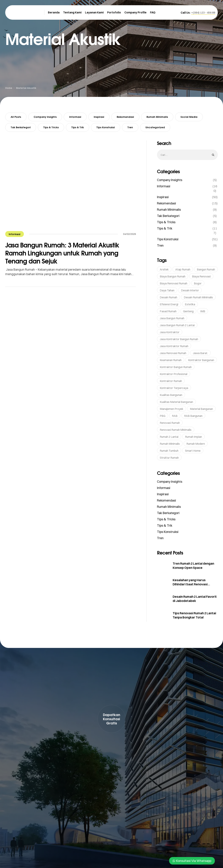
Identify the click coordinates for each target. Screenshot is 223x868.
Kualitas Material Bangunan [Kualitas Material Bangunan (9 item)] (176, 402)
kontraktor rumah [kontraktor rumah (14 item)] (171, 381)
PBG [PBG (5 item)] (163, 416)
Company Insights (45, 117)
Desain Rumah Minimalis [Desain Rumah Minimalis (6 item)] (198, 297)
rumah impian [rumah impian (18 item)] (193, 437)
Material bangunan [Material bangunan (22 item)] (201, 409)
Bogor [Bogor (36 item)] (198, 283)
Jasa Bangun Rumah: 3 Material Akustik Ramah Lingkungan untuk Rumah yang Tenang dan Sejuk (62, 253)
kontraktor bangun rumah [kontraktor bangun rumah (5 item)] (176, 367)
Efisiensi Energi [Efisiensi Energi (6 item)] (169, 304)
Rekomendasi (125, 117)
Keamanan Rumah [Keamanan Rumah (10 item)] (171, 360)
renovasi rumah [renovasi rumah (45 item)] (170, 423)
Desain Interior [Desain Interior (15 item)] (190, 290)
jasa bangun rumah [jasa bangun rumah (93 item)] (172, 318)
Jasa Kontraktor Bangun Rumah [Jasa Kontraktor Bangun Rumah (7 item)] (179, 339)
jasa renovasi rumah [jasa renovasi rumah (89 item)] (173, 353)
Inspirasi (99, 117)
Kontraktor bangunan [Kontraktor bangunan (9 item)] (201, 360)
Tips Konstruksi (106, 127)
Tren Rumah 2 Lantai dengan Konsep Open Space (193, 566)
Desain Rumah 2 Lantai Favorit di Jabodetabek (195, 599)
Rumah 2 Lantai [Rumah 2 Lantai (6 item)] (169, 437)
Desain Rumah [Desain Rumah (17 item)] (168, 297)
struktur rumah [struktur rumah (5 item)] (169, 458)
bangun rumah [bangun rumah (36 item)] (206, 269)
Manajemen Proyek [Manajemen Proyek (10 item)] (172, 409)
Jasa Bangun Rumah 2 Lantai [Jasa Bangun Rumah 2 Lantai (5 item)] (177, 325)
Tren (130, 127)
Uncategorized (155, 127)
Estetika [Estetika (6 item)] (190, 304)
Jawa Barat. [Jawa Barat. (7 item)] (200, 353)
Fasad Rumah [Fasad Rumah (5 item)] (168, 311)
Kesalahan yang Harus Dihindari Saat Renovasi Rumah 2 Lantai (190, 584)
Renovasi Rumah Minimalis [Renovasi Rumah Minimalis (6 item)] (176, 430)
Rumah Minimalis (157, 117)
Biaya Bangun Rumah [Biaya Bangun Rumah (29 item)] (173, 276)
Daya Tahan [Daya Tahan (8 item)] (167, 290)
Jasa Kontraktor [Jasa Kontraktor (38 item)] (170, 332)
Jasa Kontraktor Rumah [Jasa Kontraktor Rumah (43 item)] (174, 346)
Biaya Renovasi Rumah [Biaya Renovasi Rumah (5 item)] (174, 283)
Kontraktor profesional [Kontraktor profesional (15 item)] (174, 374)
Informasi (75, 117)
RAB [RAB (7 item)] (175, 416)
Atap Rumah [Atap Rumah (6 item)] (183, 269)
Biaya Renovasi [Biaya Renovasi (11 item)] (201, 276)
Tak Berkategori (21, 127)
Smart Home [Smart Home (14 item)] (193, 451)
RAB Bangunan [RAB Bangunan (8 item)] (193, 416)
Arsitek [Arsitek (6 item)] (164, 269)
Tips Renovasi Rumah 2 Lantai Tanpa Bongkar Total (194, 615)
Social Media (189, 117)
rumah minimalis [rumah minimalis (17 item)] (170, 444)
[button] (203, 13)
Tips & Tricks (51, 127)
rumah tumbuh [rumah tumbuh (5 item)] (169, 451)
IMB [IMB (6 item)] (203, 311)
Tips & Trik (78, 127)
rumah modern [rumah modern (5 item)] (196, 444)
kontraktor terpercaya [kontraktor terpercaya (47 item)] (174, 388)
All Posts (16, 117)
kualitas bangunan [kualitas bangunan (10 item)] (171, 395)
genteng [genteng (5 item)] (188, 311)
